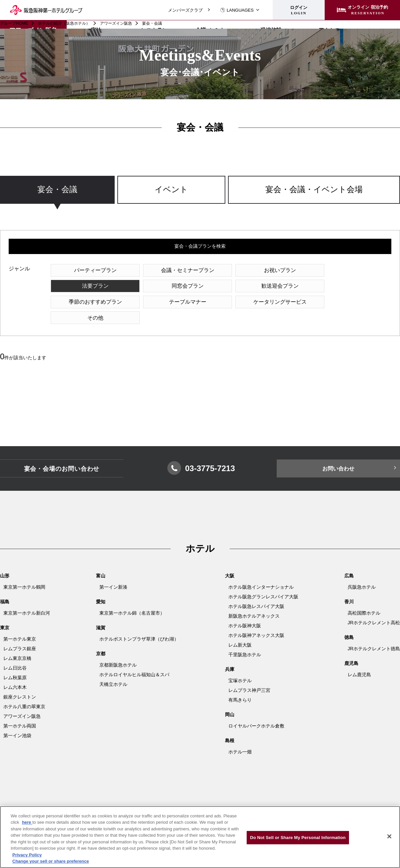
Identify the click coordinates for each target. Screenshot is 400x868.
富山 (101, 560)
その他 (178, 302)
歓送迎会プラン (178, 286)
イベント (171, 189)
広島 (349, 560)
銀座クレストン (20, 682)
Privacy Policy (27, 855)
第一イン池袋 (17, 720)
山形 (5, 560)
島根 (230, 725)
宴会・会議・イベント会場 (314, 189)
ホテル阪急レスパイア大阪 (256, 591)
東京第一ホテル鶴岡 (24, 572)
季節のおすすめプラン (264, 286)
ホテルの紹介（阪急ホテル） (64, 23)
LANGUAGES (237, 10)
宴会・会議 (57, 189)
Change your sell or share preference (51, 861)
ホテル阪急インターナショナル (261, 572)
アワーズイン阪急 (116, 23)
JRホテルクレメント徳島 (374, 633)
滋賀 (101, 612)
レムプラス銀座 (20, 633)
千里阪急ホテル (245, 639)
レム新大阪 (240, 630)
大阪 (230, 560)
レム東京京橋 (17, 643)
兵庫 (230, 654)
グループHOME (14, 23)
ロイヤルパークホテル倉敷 (256, 711)
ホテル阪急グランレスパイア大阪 (263, 581)
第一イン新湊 (113, 572)
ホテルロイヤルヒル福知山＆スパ (134, 659)
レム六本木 (15, 672)
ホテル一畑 (240, 736)
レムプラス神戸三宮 (249, 675)
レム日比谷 (15, 653)
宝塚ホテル (240, 665)
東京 (5, 612)
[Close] (389, 836)
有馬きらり (240, 685)
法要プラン (350, 270)
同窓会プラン (92, 286)
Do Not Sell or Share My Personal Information (298, 838)
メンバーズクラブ (185, 10)
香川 (349, 586)
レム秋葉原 (15, 662)
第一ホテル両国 (20, 711)
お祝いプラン (264, 270)
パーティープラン (92, 270)
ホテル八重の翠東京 (24, 691)
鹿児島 (351, 648)
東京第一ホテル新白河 (27, 598)
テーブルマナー (350, 286)
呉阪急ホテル (362, 572)
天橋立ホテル (113, 669)
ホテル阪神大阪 (245, 610)
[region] (200, 196)
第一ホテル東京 (20, 624)
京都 (101, 638)
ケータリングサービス (92, 302)
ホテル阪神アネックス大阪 (256, 620)
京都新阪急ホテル (118, 650)
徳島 (349, 622)
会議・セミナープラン (178, 270)
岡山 (230, 699)
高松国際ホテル (364, 598)
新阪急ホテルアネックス (254, 601)
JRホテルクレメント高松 (374, 607)
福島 (5, 586)
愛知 (101, 586)
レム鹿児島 (359, 659)
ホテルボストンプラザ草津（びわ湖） (139, 624)
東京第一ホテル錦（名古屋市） (132, 598)
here (27, 822)
